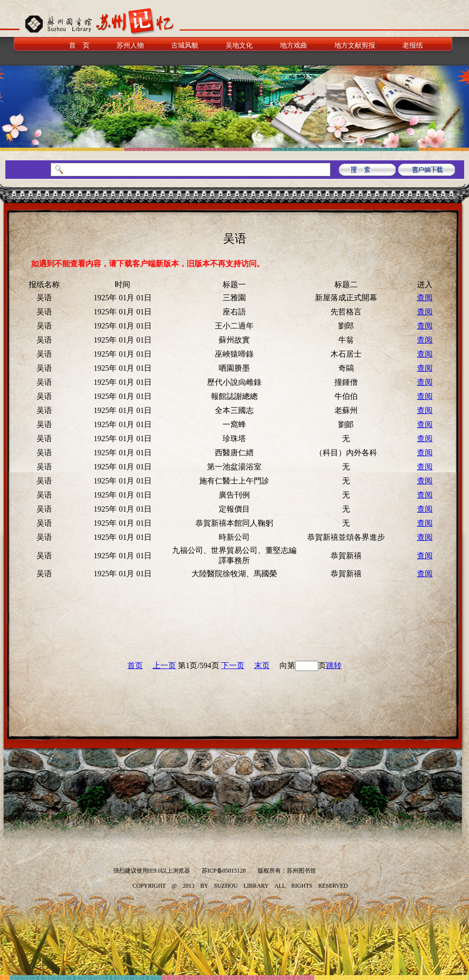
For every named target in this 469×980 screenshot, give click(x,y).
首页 (135, 665)
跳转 (334, 665)
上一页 (164, 665)
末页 (262, 665)
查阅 (425, 298)
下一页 (233, 665)
